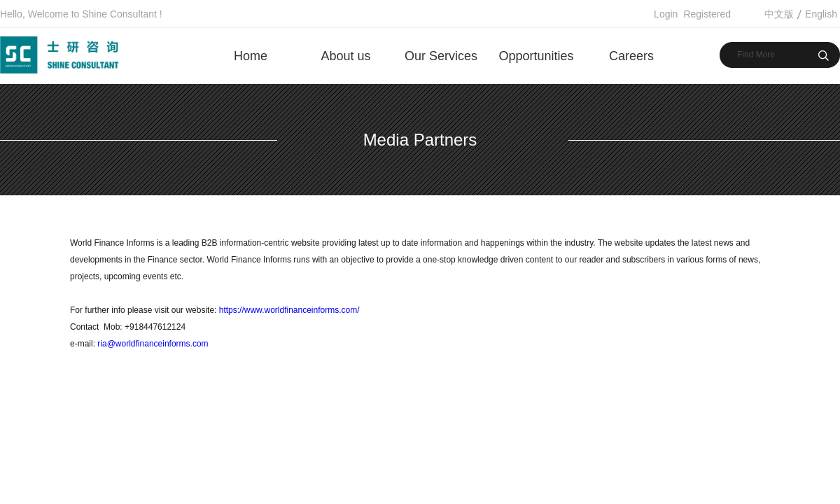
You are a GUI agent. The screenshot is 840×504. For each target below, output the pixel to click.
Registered (707, 14)
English (821, 14)
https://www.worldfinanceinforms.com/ (288, 310)
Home (251, 56)
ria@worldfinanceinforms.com (153, 344)
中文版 (779, 14)
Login (666, 14)
